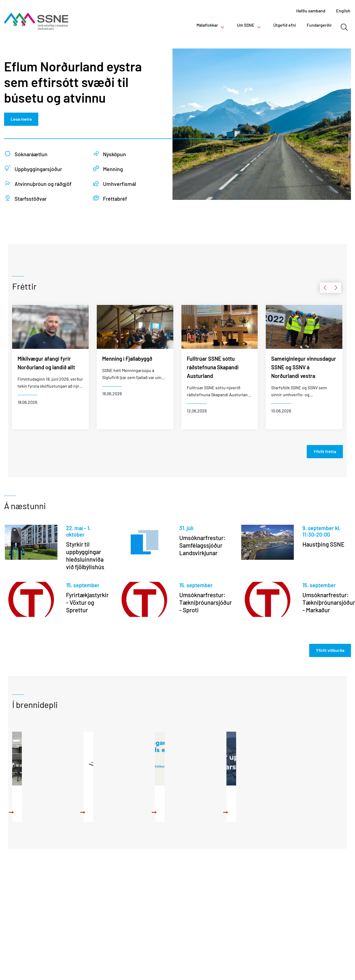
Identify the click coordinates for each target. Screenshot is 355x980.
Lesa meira (21, 119)
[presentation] (325, 288)
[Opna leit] (344, 27)
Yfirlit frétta (325, 451)
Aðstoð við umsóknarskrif (134, 799)
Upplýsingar (292, 795)
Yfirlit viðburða (330, 650)
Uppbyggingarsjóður (218, 795)
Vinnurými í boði (43, 795)
